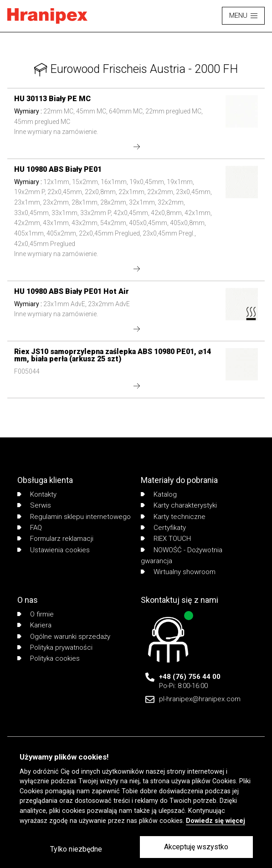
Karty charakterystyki (179, 505)
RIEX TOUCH (166, 539)
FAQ (30, 528)
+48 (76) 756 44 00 (190, 677)
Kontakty (37, 494)
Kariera (34, 625)
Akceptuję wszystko (196, 847)
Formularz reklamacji (55, 539)
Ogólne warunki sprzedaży (64, 637)
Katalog (159, 494)
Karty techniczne (173, 517)
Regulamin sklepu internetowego (74, 517)
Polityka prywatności (55, 647)
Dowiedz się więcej (216, 821)
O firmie (36, 614)
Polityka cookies (49, 658)
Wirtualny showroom (178, 572)
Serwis (34, 505)
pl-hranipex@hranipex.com (200, 699)
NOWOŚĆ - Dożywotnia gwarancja (182, 555)
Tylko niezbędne (76, 849)
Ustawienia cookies (54, 550)
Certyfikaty (163, 528)
